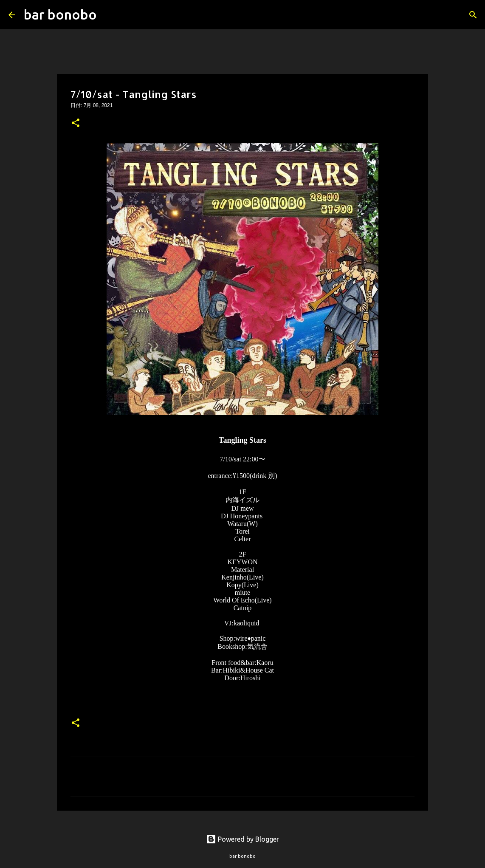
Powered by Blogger (242, 839)
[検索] (109, 15)
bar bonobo (60, 14)
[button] (76, 124)
